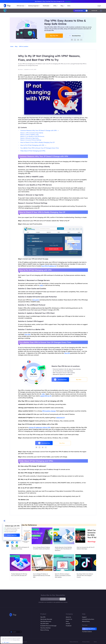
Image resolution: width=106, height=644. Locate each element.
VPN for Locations (24, 46)
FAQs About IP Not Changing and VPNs (33, 151)
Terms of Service (74, 642)
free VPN (27, 334)
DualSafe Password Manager (48, 626)
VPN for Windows (80, 529)
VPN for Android (36, 556)
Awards (68, 624)
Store (69, 6)
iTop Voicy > (68, 1)
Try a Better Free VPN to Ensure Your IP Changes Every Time (40, 148)
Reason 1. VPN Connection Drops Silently (32, 133)
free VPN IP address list (49, 266)
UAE (43, 394)
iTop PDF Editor (45, 624)
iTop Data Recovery (46, 621)
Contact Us (69, 619)
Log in (99, 6)
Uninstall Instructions (88, 619)
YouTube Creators (87, 632)
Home (12, 46)
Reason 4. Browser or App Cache (29, 138)
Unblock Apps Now (12, 535)
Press (67, 621)
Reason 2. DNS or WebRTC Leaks (30, 135)
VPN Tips (56, 529)
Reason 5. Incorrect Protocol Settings (31, 140)
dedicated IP (60, 418)
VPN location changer (49, 411)
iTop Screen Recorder (46, 619)
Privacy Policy (86, 642)
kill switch (36, 300)
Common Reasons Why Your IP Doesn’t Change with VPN (39, 130)
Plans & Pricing (45, 630)
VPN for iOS (35, 529)
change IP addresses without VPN (40, 427)
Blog (16, 46)
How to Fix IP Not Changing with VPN (33, 145)
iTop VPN (67, 353)
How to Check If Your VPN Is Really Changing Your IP (37, 142)
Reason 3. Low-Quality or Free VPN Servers (32, 136)
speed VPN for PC (46, 396)
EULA (95, 642)
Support (84, 617)
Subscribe (62, 599)
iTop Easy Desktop (45, 628)
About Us (68, 617)
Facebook (69, 626)
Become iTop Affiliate (89, 629)
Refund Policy (86, 621)
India (41, 285)
